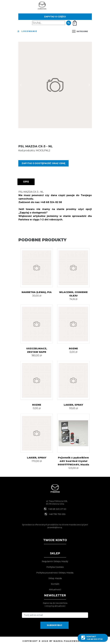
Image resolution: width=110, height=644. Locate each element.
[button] (21, 85)
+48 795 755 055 (57, 514)
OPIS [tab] (26, 182)
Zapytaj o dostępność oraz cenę (43, 163)
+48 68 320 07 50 (57, 509)
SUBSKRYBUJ (54, 625)
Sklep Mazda (55, 578)
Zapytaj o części (55, 17)
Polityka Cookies (55, 567)
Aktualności (55, 590)
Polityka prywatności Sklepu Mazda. (55, 573)
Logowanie (27, 31)
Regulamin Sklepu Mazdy (55, 561)
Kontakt (55, 584)
